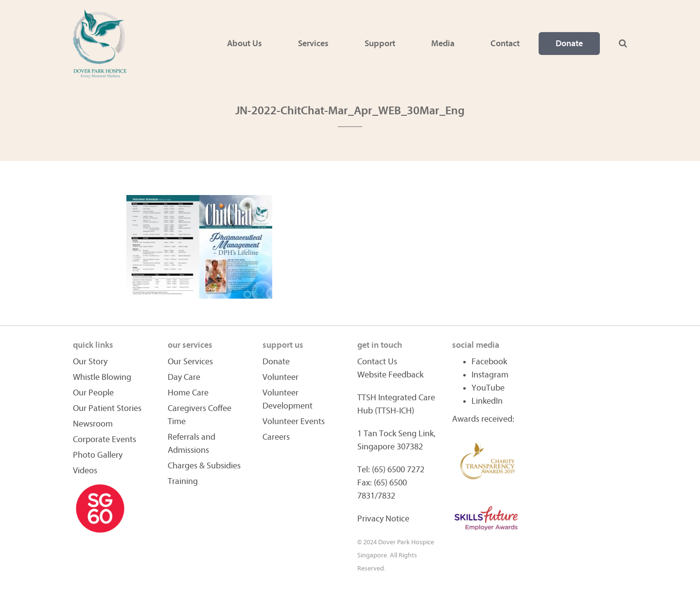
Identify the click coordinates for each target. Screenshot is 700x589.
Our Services (190, 362)
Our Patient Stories (107, 408)
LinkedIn (487, 401)
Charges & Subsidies (204, 466)
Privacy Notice (383, 519)
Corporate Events (105, 439)
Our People (93, 393)
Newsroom (93, 424)
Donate (569, 44)
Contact (505, 44)
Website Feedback (390, 375)
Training (183, 481)
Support (380, 44)
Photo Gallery (98, 455)
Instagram (490, 375)
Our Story (90, 362)
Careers (276, 437)
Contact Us (377, 362)
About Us (245, 44)
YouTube (488, 388)
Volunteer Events (294, 421)
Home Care (188, 393)
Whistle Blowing (102, 377)
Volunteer (280, 377)
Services (313, 44)
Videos (85, 471)
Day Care (184, 377)
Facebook (489, 362)
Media (443, 44)
